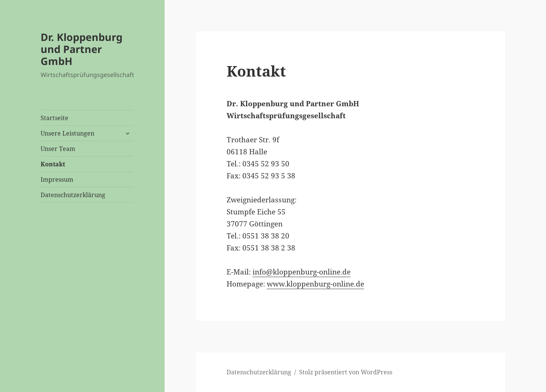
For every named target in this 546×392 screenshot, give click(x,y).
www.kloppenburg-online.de (315, 284)
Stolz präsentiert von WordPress (346, 372)
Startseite (54, 118)
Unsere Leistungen (67, 133)
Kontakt (53, 164)
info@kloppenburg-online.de (302, 272)
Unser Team (58, 149)
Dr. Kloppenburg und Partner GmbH (82, 49)
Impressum (57, 179)
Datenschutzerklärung (73, 195)
